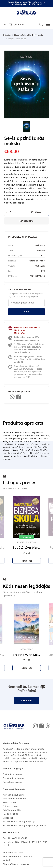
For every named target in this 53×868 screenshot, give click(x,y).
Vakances (8, 818)
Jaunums (27, 537)
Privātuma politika (13, 810)
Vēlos (36, 212)
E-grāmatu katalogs (13, 778)
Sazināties (26, 701)
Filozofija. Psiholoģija (23, 35)
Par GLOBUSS (10, 814)
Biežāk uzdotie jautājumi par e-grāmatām (25, 825)
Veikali (6, 860)
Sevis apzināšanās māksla (16, 39)
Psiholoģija (39, 35)
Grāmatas (7, 35)
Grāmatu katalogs (12, 774)
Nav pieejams (26, 221)
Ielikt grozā (27, 561)
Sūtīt (26, 312)
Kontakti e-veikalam (13, 852)
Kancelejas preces (12, 782)
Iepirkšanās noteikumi (14, 799)
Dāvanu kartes (11, 806)
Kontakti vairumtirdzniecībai (18, 856)
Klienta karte (10, 802)
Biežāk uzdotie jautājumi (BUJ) (19, 822)
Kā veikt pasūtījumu (13, 795)
